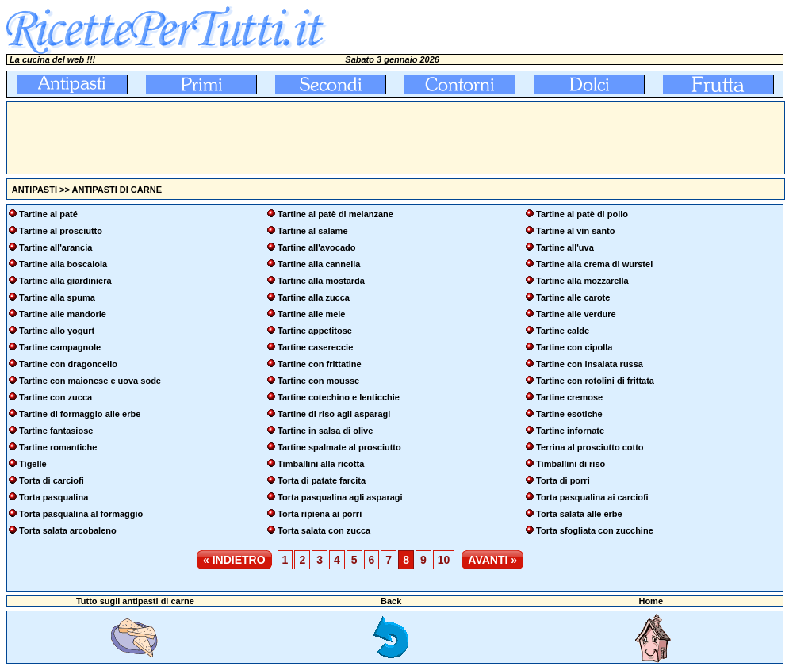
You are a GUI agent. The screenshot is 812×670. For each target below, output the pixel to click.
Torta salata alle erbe (579, 514)
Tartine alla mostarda (321, 281)
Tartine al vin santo (575, 231)
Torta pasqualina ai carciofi (592, 497)
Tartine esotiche (569, 414)
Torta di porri (563, 480)
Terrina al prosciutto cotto (590, 447)
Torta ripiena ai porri (320, 514)
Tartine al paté (48, 214)
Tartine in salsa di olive (325, 431)
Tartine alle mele (311, 314)
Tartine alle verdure (576, 314)
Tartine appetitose (315, 331)
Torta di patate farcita (322, 480)
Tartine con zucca (56, 397)
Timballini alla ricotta (321, 464)
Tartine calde (563, 331)
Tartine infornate (570, 431)
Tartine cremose (569, 397)
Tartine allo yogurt (57, 331)
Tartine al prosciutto (61, 231)
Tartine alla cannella (319, 264)
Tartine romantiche (58, 447)
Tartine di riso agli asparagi (334, 414)
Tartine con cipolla (574, 347)
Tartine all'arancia (56, 247)
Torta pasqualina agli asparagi (340, 497)
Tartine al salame (312, 231)
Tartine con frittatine (320, 364)
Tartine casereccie (315, 347)
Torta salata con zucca (324, 530)
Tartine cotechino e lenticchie (339, 397)
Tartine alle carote (573, 297)
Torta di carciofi (52, 480)
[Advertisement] (296, 138)
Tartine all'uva (565, 247)
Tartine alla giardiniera (65, 281)
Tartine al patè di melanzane (335, 214)
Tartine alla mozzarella (582, 281)
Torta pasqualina (54, 497)
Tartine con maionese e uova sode (90, 381)
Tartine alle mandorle (63, 314)
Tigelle (33, 464)
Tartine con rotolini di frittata (595, 381)
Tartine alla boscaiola (63, 264)
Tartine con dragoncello (68, 364)
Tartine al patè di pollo (582, 214)
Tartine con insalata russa (590, 364)
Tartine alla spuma (57, 297)
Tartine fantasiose (56, 431)
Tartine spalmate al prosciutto (339, 447)
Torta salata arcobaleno (68, 530)
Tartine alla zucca (314, 297)
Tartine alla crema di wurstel (594, 264)
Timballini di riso (571, 464)
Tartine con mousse (318, 381)
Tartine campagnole (60, 347)
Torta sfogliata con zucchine (595, 530)
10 (444, 560)
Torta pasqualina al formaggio (81, 514)
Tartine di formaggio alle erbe (80, 414)
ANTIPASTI (34, 190)
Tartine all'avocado (316, 247)
